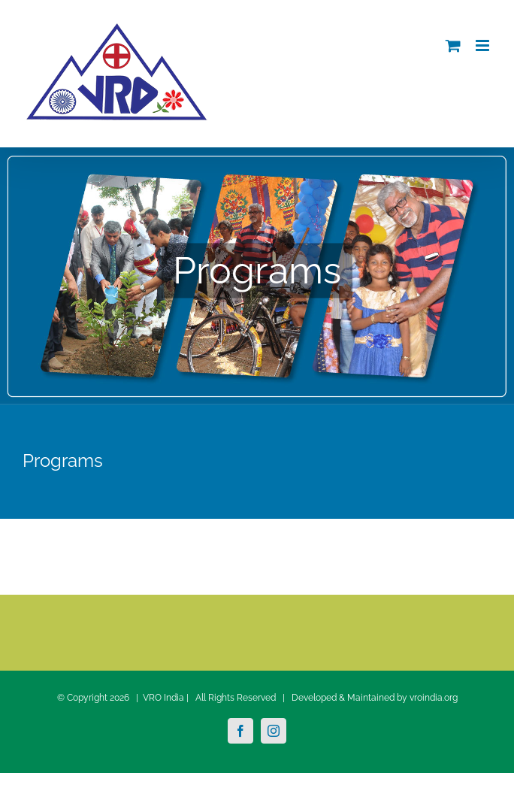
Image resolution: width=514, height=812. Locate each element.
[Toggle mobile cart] (453, 45)
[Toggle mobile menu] (484, 45)
